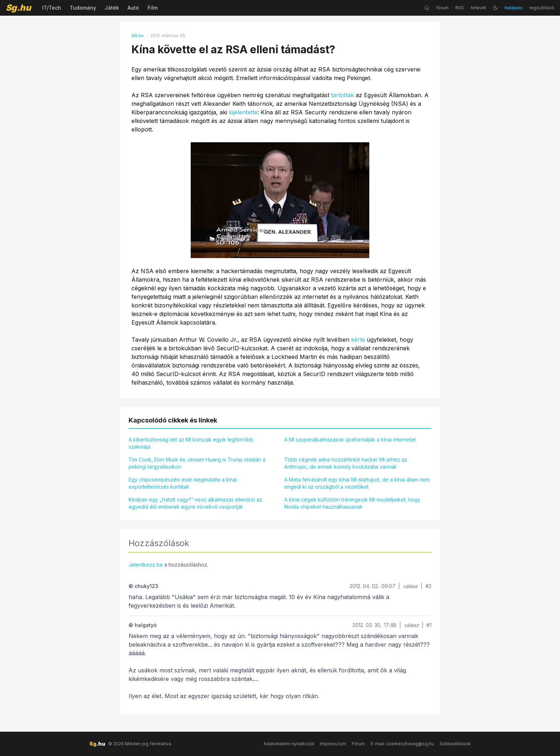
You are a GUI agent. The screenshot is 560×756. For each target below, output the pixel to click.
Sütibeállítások (455, 744)
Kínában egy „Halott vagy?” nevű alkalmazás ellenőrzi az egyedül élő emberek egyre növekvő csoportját (195, 503)
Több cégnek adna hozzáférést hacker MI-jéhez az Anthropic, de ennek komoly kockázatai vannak (346, 463)
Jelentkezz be (146, 565)
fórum (442, 8)
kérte (358, 340)
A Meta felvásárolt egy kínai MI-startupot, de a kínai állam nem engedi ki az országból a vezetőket (357, 483)
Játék (112, 8)
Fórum (358, 744)
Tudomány (83, 8)
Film (152, 8)
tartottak (342, 95)
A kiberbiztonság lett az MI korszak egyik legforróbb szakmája (191, 443)
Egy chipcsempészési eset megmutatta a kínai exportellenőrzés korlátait (183, 483)
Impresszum (333, 744)
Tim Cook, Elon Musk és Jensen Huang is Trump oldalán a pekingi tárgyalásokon (197, 463)
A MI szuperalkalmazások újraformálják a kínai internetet (350, 439)
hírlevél (478, 8)
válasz (410, 586)
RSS (460, 8)
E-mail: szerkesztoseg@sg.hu (402, 744)
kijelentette (243, 112)
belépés (514, 8)
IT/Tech (52, 8)
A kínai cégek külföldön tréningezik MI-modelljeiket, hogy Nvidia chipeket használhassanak (352, 503)
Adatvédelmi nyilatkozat (289, 744)
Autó (133, 8)
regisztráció (542, 8)
